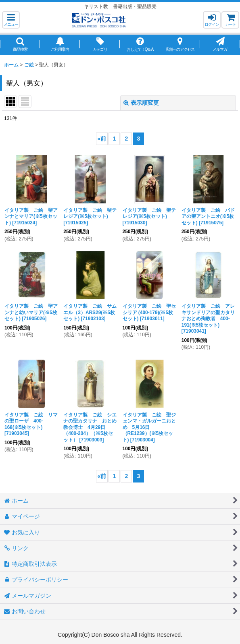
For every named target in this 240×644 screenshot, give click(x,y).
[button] (11, 20)
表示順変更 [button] (141, 103)
